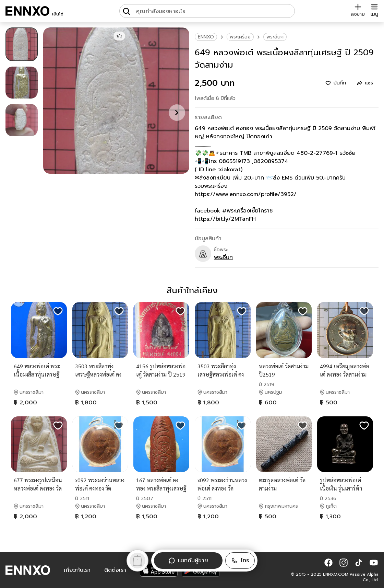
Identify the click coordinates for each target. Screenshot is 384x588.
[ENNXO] (27, 11)
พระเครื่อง (240, 37)
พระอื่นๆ (275, 37)
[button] (240, 561)
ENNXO (206, 37)
